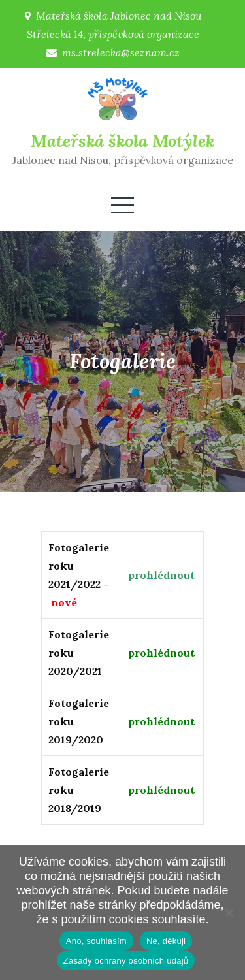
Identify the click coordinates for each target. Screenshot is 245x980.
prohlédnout (161, 575)
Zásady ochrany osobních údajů (126, 961)
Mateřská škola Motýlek (122, 141)
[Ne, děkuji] (229, 913)
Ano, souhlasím (96, 941)
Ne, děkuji (166, 941)
